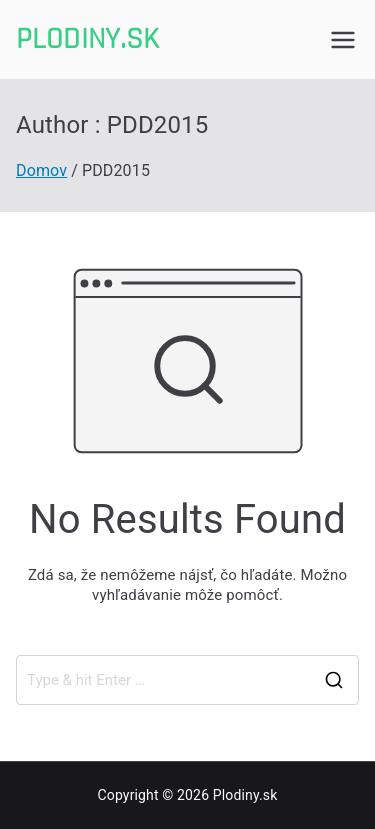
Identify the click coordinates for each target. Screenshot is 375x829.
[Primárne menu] (343, 40)
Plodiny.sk (88, 39)
